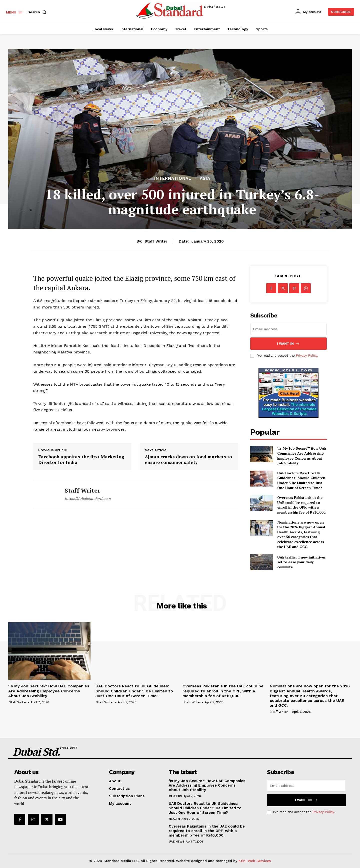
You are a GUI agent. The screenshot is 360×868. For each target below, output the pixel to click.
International (173, 178)
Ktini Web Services (255, 861)
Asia (205, 178)
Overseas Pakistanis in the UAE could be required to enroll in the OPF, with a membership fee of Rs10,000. (302, 505)
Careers (175, 796)
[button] (38, 12)
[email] (288, 329)
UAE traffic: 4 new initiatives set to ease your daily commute (301, 562)
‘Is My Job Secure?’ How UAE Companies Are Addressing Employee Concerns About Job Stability (302, 456)
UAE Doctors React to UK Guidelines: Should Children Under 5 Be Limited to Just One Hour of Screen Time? (301, 480)
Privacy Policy (306, 356)
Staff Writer (156, 241)
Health (174, 819)
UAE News (176, 842)
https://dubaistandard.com (88, 499)
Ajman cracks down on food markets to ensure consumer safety (188, 459)
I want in (288, 344)
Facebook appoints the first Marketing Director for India (81, 459)
